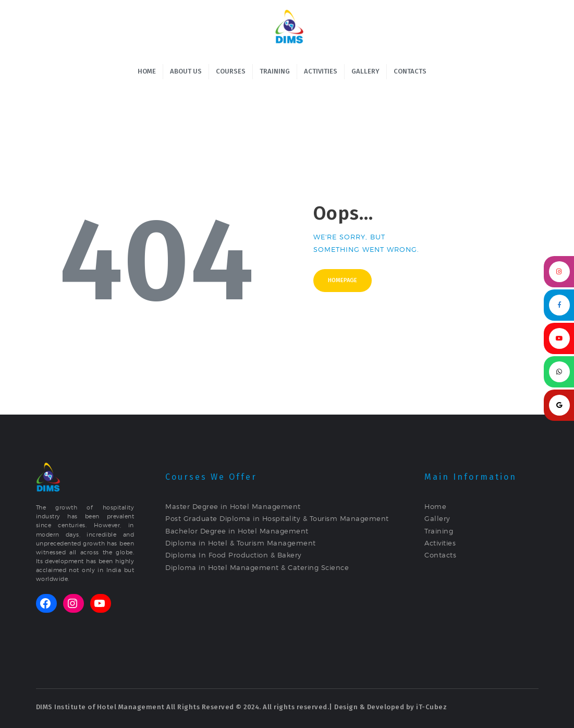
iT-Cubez (431, 707)
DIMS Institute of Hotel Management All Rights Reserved (135, 707)
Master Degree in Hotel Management (233, 506)
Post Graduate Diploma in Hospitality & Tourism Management (277, 518)
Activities (440, 543)
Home (435, 506)
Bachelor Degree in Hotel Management (237, 531)
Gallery (437, 518)
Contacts (440, 555)
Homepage (343, 280)
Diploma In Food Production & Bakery (234, 555)
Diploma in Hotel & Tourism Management (241, 543)
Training (439, 531)
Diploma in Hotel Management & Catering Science (257, 567)
